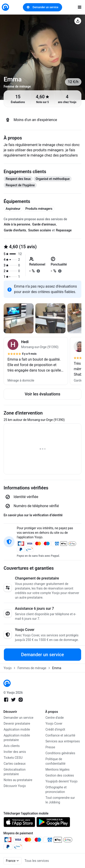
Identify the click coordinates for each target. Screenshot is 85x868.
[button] (36, 361)
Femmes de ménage (32, 668)
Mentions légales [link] (58, 769)
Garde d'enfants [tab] (15, 230)
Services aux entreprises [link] (63, 741)
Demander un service (42, 7)
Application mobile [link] (17, 729)
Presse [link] (50, 747)
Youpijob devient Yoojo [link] (62, 781)
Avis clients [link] (12, 746)
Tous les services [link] (37, 861)
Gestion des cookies (60, 775)
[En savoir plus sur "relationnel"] (38, 271)
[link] (5, 7)
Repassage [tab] (64, 230)
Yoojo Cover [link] (54, 724)
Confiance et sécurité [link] (60, 735)
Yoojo (8, 668)
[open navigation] (80, 7)
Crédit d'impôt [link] (55, 729)
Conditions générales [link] (60, 753)
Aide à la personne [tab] (17, 224)
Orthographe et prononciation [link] (56, 790)
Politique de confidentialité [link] (56, 761)
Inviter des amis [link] (15, 752)
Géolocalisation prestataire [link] (15, 772)
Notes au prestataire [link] (18, 780)
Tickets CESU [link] (13, 758)
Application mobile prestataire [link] (17, 738)
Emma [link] (57, 668)
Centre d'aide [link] (55, 718)
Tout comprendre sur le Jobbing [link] (60, 800)
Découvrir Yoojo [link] (15, 786)
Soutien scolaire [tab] (40, 230)
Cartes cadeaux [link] (15, 764)
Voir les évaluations (42, 394)
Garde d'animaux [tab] (44, 224)
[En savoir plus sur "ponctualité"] (60, 271)
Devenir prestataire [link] (17, 724)
